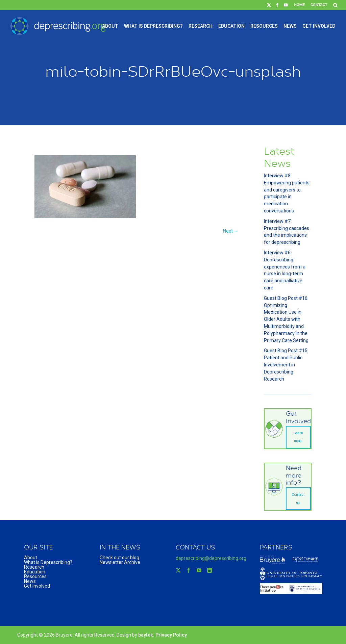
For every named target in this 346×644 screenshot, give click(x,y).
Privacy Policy (171, 635)
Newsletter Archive (120, 562)
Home (299, 5)
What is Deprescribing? (153, 26)
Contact (319, 5)
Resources (264, 26)
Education (231, 26)
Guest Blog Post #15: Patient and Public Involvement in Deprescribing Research (286, 365)
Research (201, 26)
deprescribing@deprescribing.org (211, 558)
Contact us (298, 499)
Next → (231, 231)
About (110, 26)
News (290, 26)
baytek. (147, 635)
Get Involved (319, 26)
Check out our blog (119, 558)
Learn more (298, 437)
